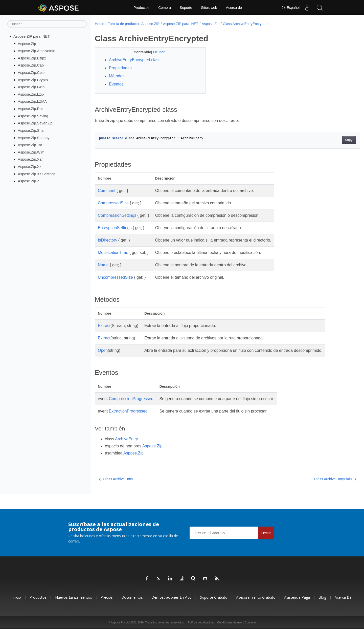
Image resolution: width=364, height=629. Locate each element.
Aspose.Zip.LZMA (32, 101)
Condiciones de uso (230, 622)
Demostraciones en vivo (172, 597)
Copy (331, 140)
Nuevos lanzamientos (74, 597)
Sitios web (209, 8)
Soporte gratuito (214, 597)
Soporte (186, 8)
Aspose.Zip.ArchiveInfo (37, 51)
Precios (107, 597)
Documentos (132, 597)
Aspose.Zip (27, 44)
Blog (322, 597)
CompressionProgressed (131, 399)
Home (99, 24)
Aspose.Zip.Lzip (31, 94)
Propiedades (120, 68)
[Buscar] (47, 24)
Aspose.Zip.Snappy (34, 138)
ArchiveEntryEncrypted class (135, 60)
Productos (141, 8)
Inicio (17, 597)
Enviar (266, 533)
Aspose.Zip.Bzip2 (32, 58)
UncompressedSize (115, 277)
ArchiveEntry (127, 439)
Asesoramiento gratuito (256, 597)
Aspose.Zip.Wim (31, 152)
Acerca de (234, 8)
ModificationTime (113, 253)
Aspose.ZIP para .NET (32, 36)
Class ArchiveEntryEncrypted (246, 24)
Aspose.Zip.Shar (31, 131)
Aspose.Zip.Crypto (33, 80)
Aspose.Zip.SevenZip (35, 123)
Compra (165, 8)
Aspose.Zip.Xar (30, 159)
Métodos (117, 76)
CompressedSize (113, 203)
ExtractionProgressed (128, 411)
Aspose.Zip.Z (29, 181)
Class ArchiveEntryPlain (317, 479)
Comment (107, 191)
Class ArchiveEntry (116, 479)
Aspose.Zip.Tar (30, 145)
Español (290, 8)
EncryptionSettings (115, 228)
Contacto (250, 622)
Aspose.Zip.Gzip (31, 87)
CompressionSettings (117, 215)
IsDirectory (107, 240)
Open (103, 350)
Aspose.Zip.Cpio (31, 73)
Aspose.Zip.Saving (33, 116)
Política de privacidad (201, 622)
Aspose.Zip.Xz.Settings (37, 174)
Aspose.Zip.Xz (30, 167)
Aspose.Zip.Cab (31, 65)
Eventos (116, 84)
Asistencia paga (297, 597)
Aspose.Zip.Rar (30, 109)
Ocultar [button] (156, 52)
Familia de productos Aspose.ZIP (134, 24)
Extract (104, 326)
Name (103, 265)
